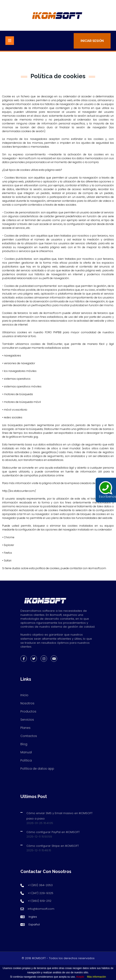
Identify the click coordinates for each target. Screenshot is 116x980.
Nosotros (27, 703)
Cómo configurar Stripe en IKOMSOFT (53, 846)
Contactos (29, 736)
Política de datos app (37, 769)
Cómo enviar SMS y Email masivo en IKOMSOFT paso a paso (60, 816)
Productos (28, 711)
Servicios (27, 720)
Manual (26, 752)
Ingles (33, 917)
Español (34, 924)
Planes (25, 728)
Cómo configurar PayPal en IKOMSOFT (53, 832)
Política (26, 760)
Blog (24, 744)
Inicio (24, 695)
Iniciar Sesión (92, 41)
